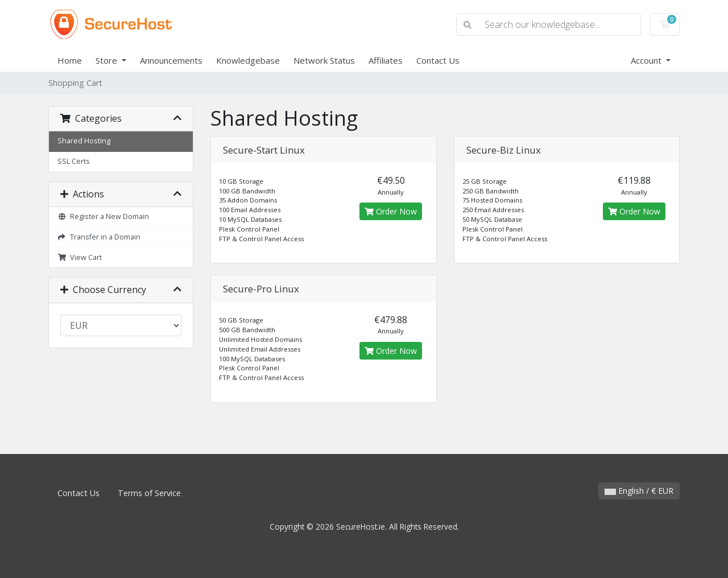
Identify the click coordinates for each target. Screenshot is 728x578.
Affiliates (386, 60)
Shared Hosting (84, 141)
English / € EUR (639, 491)
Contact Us (438, 60)
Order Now (391, 211)
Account (647, 60)
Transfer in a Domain (99, 237)
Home (70, 60)
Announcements (171, 60)
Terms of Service (149, 493)
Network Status (324, 60)
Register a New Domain (103, 216)
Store (107, 60)
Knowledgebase (248, 60)
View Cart (80, 257)
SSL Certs (74, 161)
